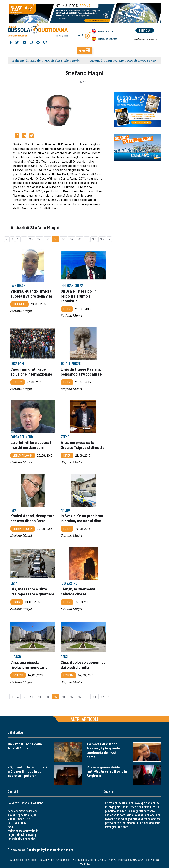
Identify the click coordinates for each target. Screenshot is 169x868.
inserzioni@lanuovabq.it (23, 838)
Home (85, 81)
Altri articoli (84, 718)
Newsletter (145, 39)
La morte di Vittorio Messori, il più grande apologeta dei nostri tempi (103, 750)
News (105, 31)
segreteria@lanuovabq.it (23, 834)
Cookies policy (36, 849)
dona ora (145, 30)
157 (55, 239)
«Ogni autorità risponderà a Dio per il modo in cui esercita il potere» (28, 771)
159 (71, 239)
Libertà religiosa (23, 455)
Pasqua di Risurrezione (107, 60)
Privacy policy (16, 849)
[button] (84, 50)
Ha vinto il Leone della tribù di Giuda (25, 745)
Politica (18, 381)
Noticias (107, 38)
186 (94, 239)
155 (39, 239)
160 (80, 239)
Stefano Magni (21, 310)
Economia (18, 675)
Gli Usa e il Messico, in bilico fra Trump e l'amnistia (79, 295)
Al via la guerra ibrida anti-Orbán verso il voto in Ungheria (107, 771)
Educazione (20, 303)
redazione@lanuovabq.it (23, 830)
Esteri (67, 308)
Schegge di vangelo (27, 60)
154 (31, 239)
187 (102, 239)
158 (63, 239)
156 (47, 239)
